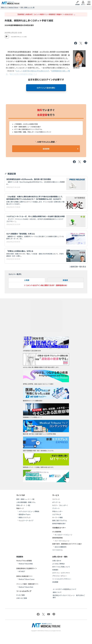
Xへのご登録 (21, 595)
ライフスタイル (58, 550)
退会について (57, 592)
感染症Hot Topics (25, 514)
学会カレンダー (58, 511)
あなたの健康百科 (61, 547)
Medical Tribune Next (26, 587)
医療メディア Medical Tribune (10, 7)
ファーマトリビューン (62, 541)
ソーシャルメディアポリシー (62, 579)
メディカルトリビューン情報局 (29, 511)
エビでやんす (57, 514)
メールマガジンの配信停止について (65, 589)
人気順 (27, 280)
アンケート (56, 508)
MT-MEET (22, 571)
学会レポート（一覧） (24, 505)
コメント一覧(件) (15, 274)
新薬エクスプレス (25, 517)
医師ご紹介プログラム (60, 520)
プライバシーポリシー (60, 576)
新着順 (65, 280)
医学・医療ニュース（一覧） (26, 499)
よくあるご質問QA (59, 564)
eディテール (56, 502)
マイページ (56, 499)
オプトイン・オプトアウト (61, 573)
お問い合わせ (57, 561)
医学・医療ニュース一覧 (27, 7)
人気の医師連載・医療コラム (26, 502)
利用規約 (55, 570)
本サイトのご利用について (61, 567)
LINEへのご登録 (22, 598)
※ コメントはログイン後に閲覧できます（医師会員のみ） (46, 285)
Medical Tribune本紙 (26, 564)
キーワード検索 (58, 517)
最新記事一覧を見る (78, 267)
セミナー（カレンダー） (60, 505)
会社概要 (55, 582)
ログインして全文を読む (46, 88)
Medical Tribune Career (27, 579)
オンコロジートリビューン (63, 535)
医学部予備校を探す (59, 524)
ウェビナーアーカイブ (26, 520)
